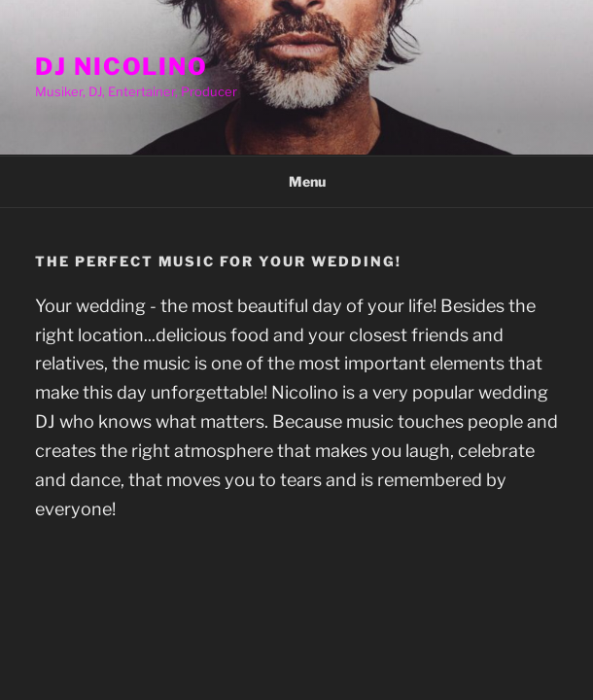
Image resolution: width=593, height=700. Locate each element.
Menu (297, 181)
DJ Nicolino (122, 67)
